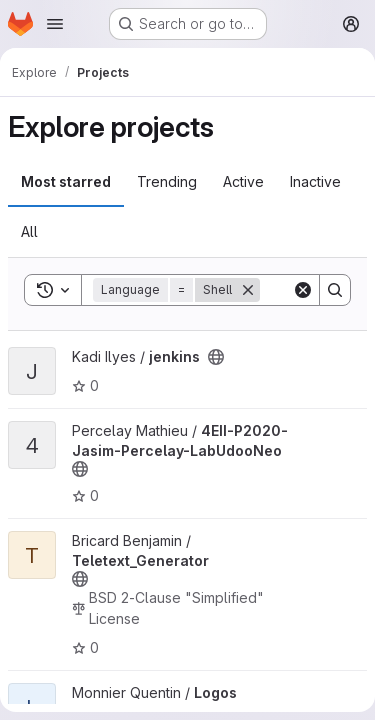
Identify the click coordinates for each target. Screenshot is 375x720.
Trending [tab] (167, 181)
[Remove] (248, 290)
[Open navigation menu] (55, 24)
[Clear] (303, 290)
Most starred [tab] (66, 181)
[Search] (335, 290)
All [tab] (29, 231)
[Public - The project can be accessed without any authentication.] (216, 357)
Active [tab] (243, 181)
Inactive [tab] (315, 181)
